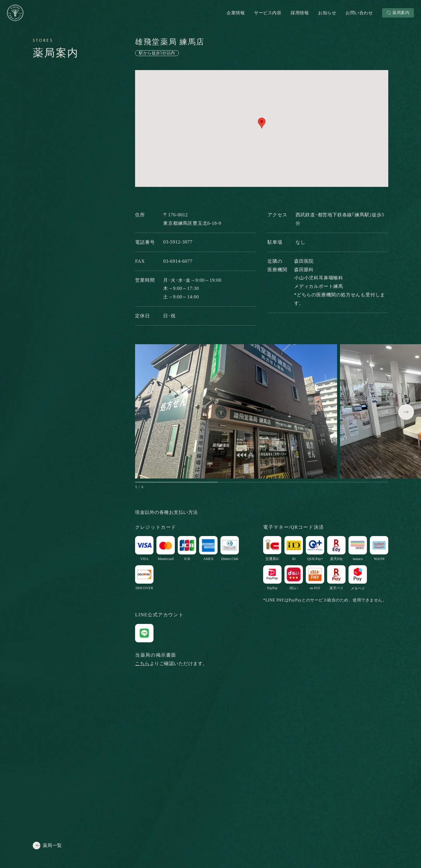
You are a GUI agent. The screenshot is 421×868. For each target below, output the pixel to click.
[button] (406, 412)
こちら (142, 663)
